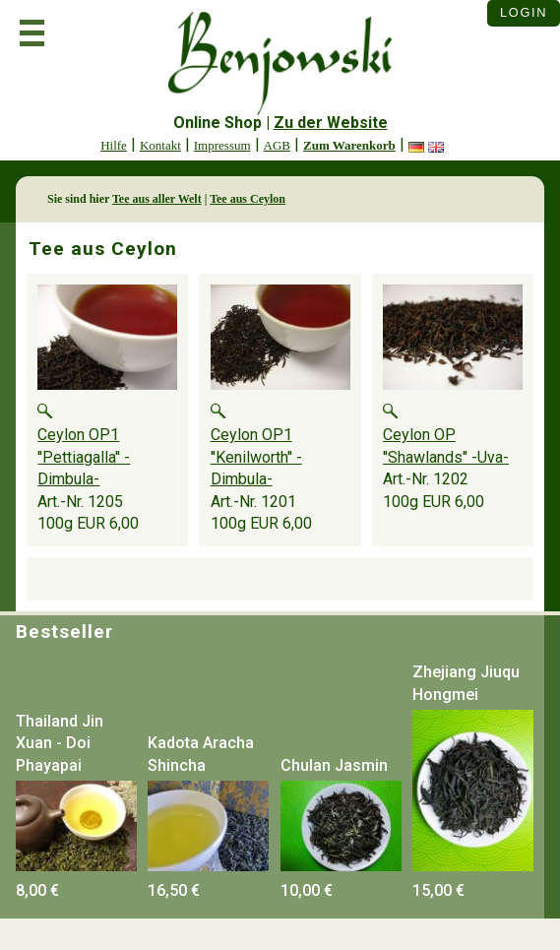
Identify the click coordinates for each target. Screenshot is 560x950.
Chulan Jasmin (334, 765)
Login (524, 12)
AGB (277, 145)
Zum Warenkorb (349, 145)
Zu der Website (331, 123)
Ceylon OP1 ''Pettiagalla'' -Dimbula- (84, 457)
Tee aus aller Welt (157, 199)
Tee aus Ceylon (248, 199)
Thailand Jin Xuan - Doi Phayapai (60, 743)
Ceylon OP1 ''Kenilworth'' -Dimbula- (256, 457)
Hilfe (114, 145)
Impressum (222, 145)
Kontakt (160, 145)
